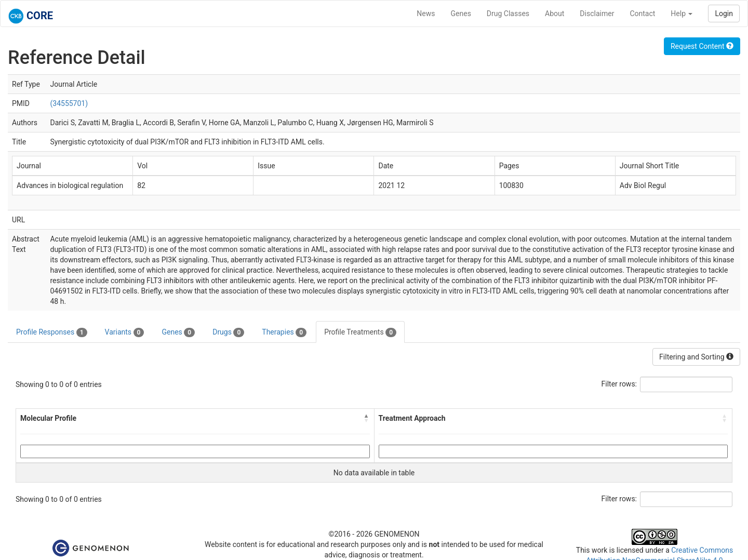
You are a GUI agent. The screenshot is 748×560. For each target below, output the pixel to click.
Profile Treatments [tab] (360, 332)
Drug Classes (508, 14)
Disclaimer (597, 14)
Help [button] (682, 14)
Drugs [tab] (228, 332)
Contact (642, 14)
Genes (461, 14)
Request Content (702, 46)
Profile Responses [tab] (52, 332)
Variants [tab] (125, 332)
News (426, 14)
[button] (367, 418)
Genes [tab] (178, 332)
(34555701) (69, 103)
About (555, 14)
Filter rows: (619, 384)
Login (724, 14)
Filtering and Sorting (696, 357)
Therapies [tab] (284, 332)
